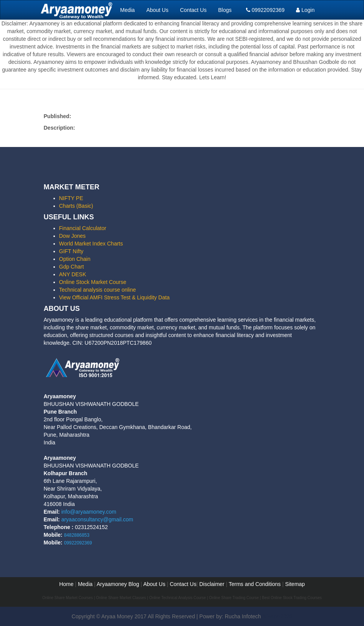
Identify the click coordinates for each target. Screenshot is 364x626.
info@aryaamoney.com (89, 512)
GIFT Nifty (71, 251)
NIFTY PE (71, 198)
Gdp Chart (72, 267)
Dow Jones (72, 236)
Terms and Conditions (255, 584)
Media (128, 10)
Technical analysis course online (98, 290)
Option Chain (75, 259)
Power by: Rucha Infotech (230, 616)
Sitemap (295, 584)
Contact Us (193, 10)
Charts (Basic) (76, 206)
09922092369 (265, 10)
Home (66, 584)
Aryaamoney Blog (118, 584)
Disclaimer (212, 584)
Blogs (225, 10)
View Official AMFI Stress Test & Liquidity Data (115, 297)
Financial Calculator (83, 228)
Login (305, 10)
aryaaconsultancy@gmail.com (97, 519)
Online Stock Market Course (93, 282)
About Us (158, 10)
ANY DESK (73, 274)
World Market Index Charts (91, 244)
